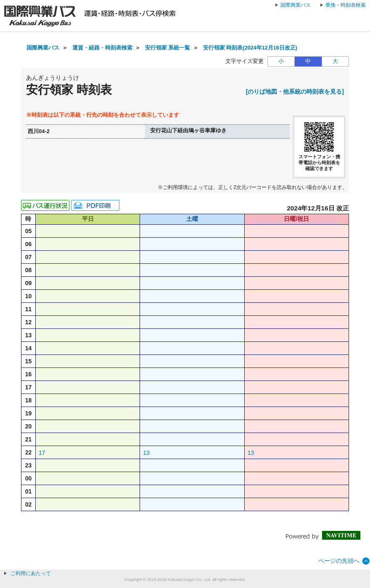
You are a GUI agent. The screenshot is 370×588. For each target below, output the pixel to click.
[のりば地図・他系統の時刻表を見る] (295, 92)
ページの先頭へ (339, 561)
